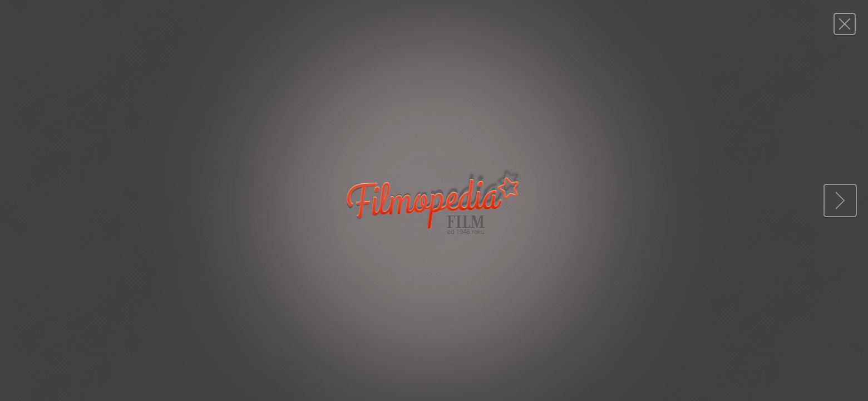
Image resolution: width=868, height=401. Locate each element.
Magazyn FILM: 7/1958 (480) (844, 24)
